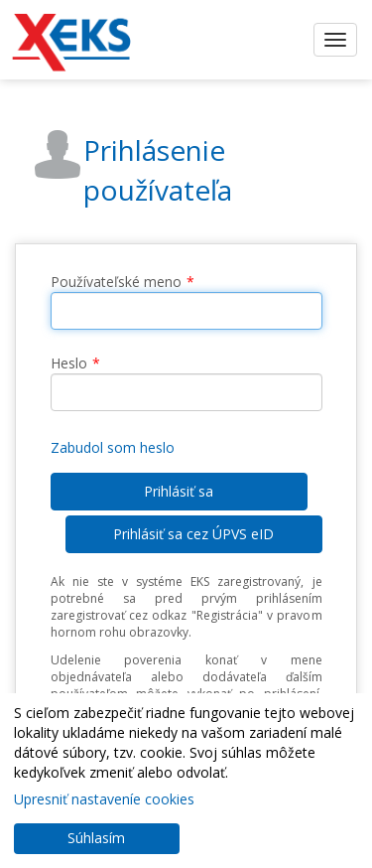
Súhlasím (96, 838)
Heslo (69, 363)
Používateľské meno (116, 282)
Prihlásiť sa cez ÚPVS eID (193, 534)
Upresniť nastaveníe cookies (104, 799)
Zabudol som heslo (113, 447)
